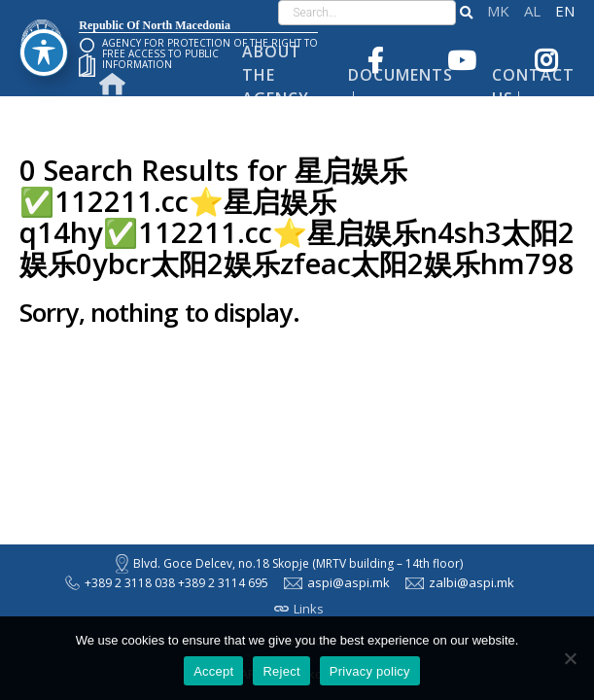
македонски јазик (498, 11)
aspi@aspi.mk (337, 582)
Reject (281, 671)
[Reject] (570, 658)
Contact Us (533, 87)
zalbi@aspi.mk (460, 582)
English (565, 11)
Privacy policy (370, 671)
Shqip (532, 11)
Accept (213, 671)
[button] (466, 13)
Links (299, 609)
